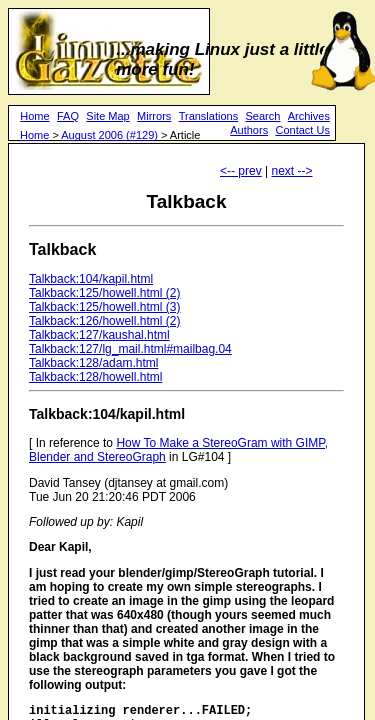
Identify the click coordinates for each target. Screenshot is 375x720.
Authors (249, 130)
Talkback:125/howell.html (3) (104, 307)
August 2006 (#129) (109, 135)
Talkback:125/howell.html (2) (104, 293)
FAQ (68, 116)
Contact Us (302, 130)
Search (263, 116)
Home (34, 116)
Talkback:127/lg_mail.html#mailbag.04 (130, 349)
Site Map (107, 116)
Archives (309, 116)
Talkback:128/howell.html (95, 377)
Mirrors (154, 116)
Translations (209, 116)
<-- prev (241, 171)
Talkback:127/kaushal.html (99, 335)
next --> (291, 171)
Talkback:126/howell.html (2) (104, 321)
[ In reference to (72, 443)
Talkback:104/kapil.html (91, 279)
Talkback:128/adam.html (93, 363)
